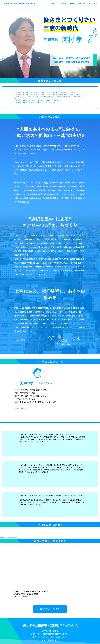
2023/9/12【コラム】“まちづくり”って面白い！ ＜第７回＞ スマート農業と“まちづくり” (45, 92)
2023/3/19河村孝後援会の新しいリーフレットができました (35, 103)
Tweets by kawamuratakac (8, 538)
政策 (79, 3)
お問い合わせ (50, 609)
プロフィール (63, 3)
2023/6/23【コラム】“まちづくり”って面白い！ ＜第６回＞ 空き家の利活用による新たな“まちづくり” (50, 94)
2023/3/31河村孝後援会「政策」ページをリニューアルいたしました (38, 101)
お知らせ (73, 3)
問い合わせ (93, 3)
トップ (54, 3)
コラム (85, 3)
